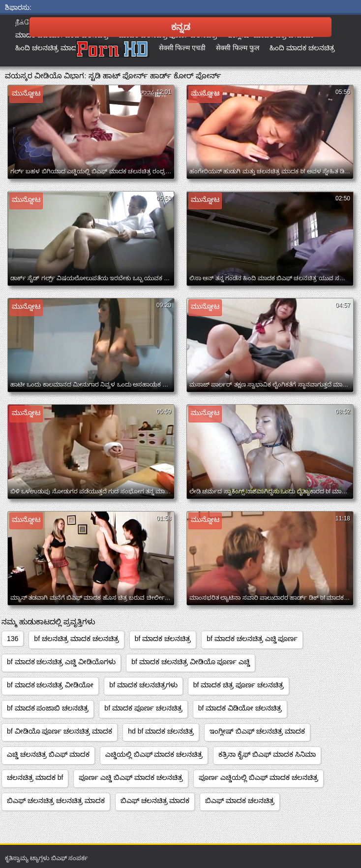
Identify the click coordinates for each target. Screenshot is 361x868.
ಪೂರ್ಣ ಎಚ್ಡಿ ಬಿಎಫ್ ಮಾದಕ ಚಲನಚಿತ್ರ (131, 777)
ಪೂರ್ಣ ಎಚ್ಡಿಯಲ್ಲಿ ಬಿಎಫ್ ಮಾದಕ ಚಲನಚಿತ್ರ (258, 777)
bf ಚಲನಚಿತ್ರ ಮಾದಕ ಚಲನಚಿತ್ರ (76, 639)
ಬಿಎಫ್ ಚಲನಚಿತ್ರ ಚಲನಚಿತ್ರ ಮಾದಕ (56, 801)
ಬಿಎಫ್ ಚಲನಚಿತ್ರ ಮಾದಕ (155, 801)
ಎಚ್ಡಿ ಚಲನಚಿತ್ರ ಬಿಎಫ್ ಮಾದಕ (48, 754)
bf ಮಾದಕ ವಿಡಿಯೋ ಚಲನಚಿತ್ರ (240, 708)
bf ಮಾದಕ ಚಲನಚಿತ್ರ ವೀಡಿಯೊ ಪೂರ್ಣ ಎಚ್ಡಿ (191, 662)
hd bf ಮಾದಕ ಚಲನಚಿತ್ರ (161, 731)
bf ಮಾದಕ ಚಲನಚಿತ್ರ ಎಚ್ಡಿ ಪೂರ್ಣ (252, 639)
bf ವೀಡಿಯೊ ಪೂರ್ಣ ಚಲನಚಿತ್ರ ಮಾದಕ (60, 731)
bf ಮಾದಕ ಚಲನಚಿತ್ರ (163, 639)
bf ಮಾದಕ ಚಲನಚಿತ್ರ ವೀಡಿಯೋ (50, 685)
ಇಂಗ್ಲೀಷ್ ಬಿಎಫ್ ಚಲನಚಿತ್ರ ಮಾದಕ (257, 731)
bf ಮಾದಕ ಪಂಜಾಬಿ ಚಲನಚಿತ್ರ (48, 708)
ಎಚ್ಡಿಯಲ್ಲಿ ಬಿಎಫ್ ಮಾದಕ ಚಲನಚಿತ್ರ (154, 754)
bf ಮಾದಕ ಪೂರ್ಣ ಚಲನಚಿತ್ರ (143, 708)
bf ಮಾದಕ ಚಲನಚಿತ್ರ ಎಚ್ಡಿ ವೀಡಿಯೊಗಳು (61, 662)
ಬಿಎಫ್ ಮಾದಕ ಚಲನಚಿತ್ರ (240, 801)
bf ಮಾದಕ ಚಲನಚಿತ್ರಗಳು (143, 685)
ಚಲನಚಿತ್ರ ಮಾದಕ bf (35, 777)
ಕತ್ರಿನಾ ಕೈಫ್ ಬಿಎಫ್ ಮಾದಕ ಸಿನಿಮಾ (267, 754)
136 (13, 639)
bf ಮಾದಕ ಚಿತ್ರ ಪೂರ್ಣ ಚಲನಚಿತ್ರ (239, 685)
